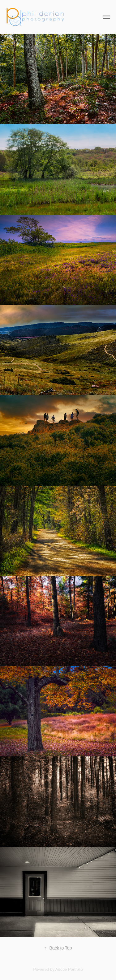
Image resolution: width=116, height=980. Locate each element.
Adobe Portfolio (69, 969)
